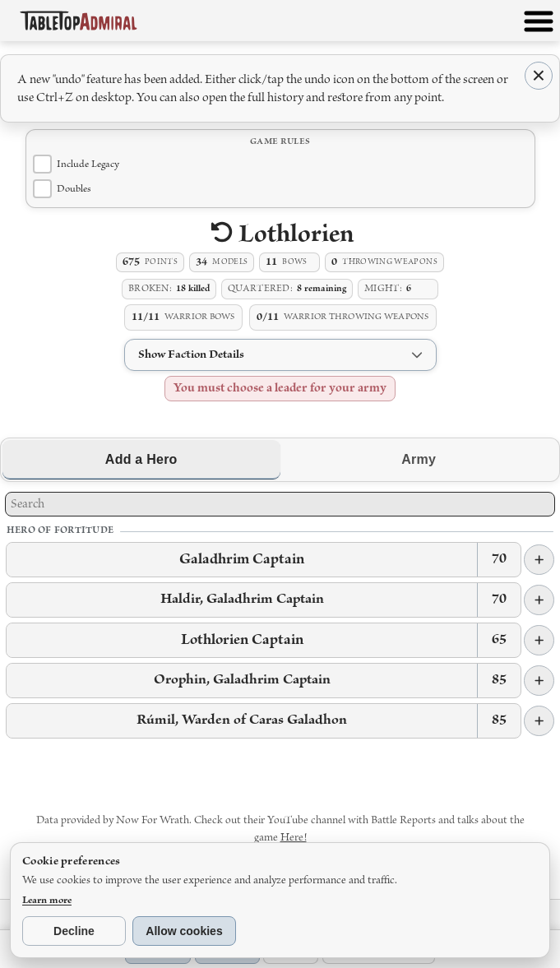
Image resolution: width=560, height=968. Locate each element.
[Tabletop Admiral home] (79, 20)
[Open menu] (539, 25)
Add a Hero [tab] (141, 459)
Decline (74, 931)
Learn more (47, 900)
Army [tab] (419, 459)
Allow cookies (184, 931)
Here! (294, 838)
